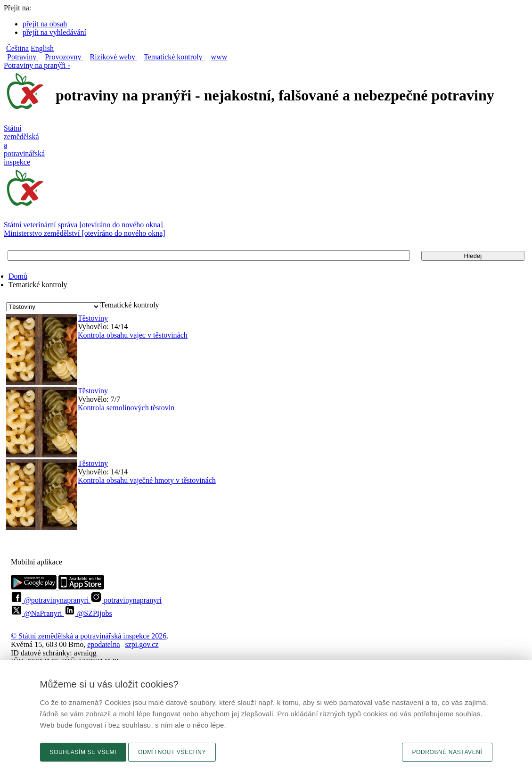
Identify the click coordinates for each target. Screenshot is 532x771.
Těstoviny (93, 318)
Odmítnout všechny (172, 752)
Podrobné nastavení (447, 752)
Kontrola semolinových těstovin (126, 408)
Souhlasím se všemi (83, 752)
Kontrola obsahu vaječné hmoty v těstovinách (147, 480)
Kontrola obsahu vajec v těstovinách (133, 335)
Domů (18, 276)
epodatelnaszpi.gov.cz (123, 644)
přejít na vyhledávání (54, 32)
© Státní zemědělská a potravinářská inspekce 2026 (89, 636)
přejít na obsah (45, 24)
